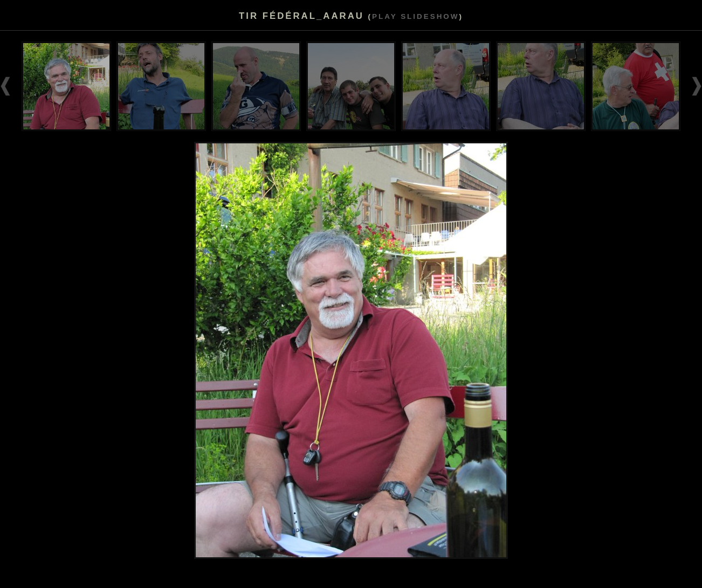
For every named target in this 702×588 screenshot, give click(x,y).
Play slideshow (415, 16)
